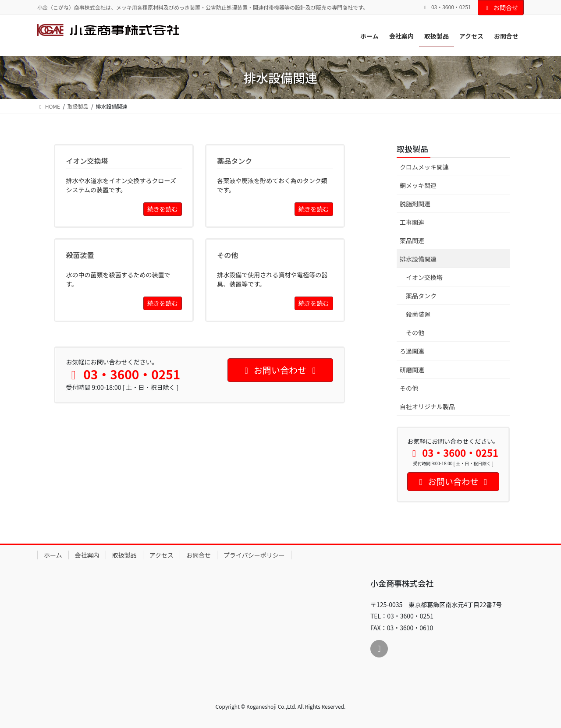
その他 (415, 332)
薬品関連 (412, 240)
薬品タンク (421, 296)
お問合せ (501, 7)
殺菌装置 (418, 314)
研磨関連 (412, 370)
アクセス (162, 555)
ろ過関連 (412, 351)
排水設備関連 (418, 259)
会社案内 (87, 555)
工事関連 (412, 222)
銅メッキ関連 (418, 185)
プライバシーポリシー (254, 555)
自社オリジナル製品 (427, 406)
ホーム (53, 555)
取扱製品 (412, 148)
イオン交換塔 (424, 277)
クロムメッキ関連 (424, 167)
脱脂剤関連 (415, 204)
